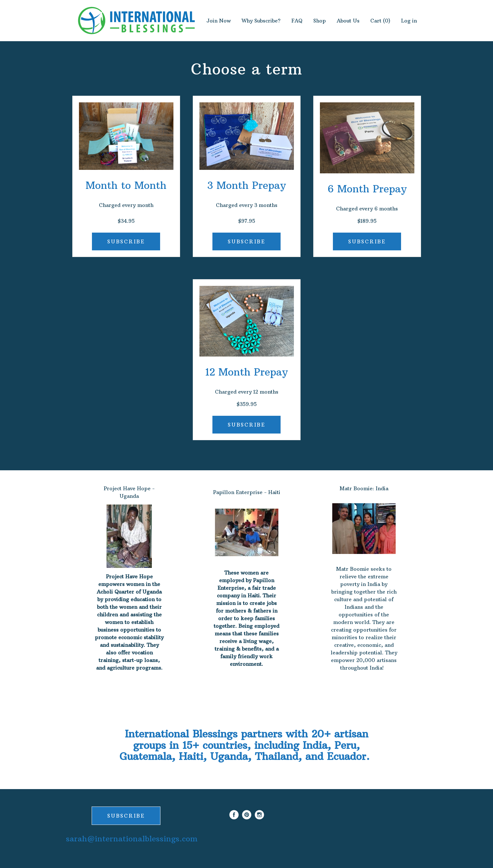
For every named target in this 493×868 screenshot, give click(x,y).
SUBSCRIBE (126, 241)
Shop (320, 21)
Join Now (219, 21)
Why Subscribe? (261, 21)
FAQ (297, 21)
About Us (348, 21)
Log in (409, 21)
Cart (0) (380, 21)
